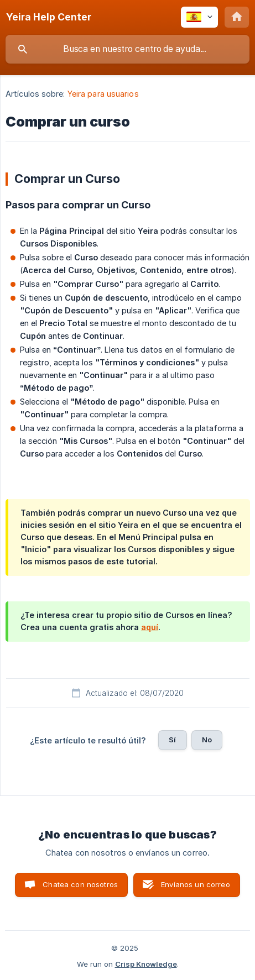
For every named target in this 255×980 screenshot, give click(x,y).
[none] (49, 17)
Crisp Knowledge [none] (146, 964)
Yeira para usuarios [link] (103, 94)
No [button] (207, 740)
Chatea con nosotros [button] (80, 884)
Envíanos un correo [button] (196, 884)
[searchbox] (128, 49)
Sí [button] (172, 740)
